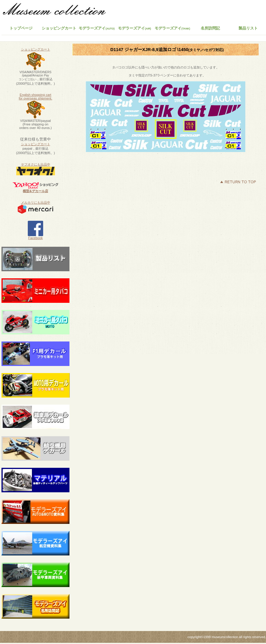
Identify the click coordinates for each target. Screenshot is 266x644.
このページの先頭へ (238, 182)
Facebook (35, 236)
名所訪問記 (210, 28)
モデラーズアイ (172, 28)
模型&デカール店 (35, 191)
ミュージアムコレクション (58, 10)
